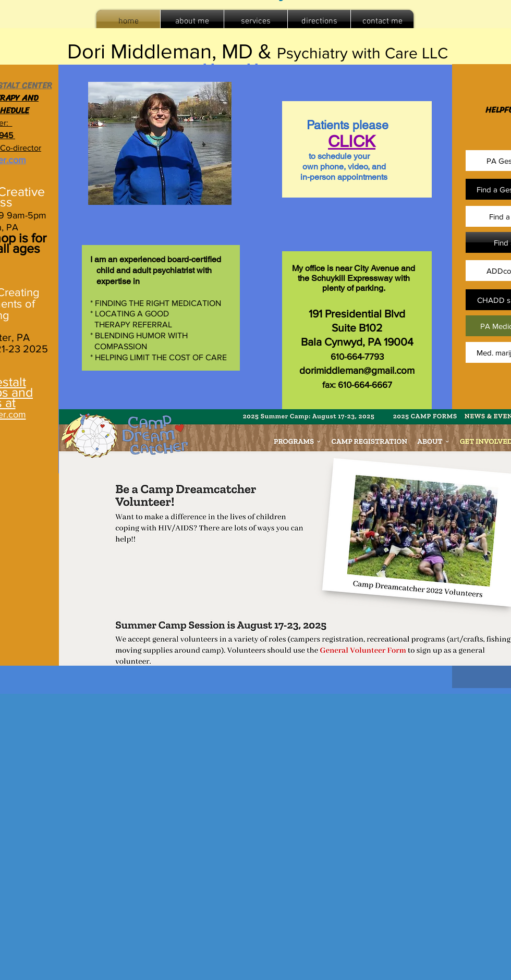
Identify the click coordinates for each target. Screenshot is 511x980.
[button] (256, 22)
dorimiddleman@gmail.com (357, 370)
